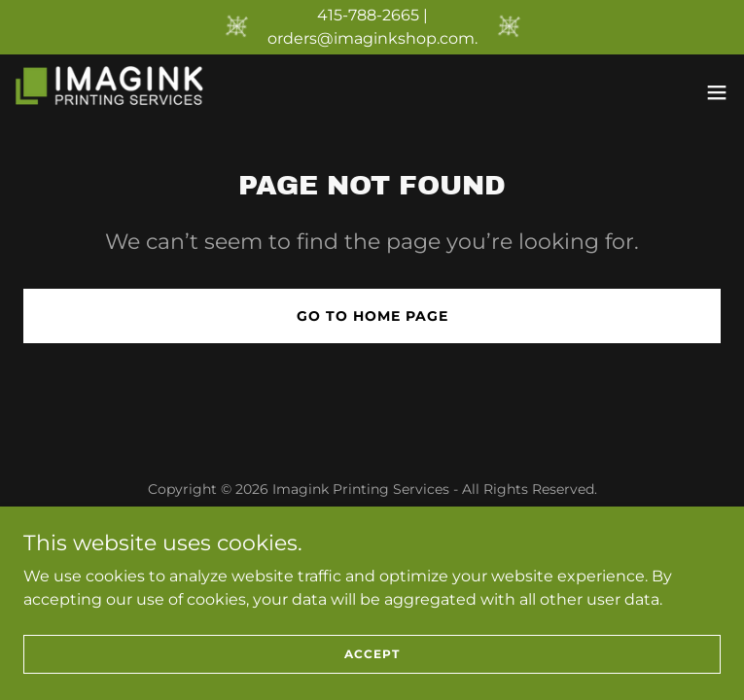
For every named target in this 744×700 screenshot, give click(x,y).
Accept (372, 654)
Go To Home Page (372, 316)
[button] (717, 92)
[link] (124, 92)
